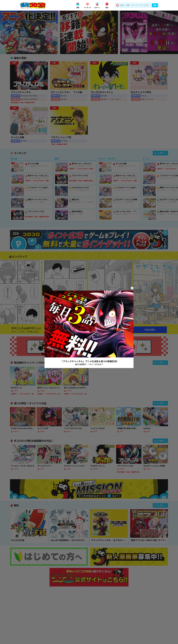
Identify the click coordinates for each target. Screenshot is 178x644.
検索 (155, 5)
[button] (78, 5)
